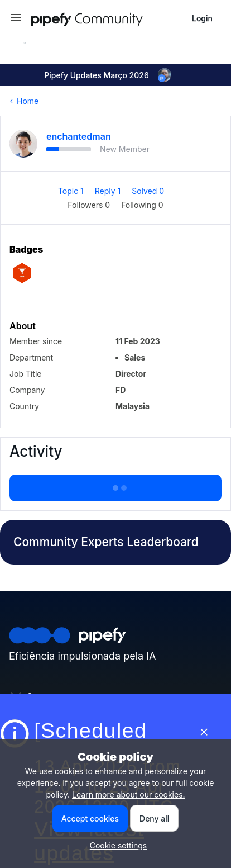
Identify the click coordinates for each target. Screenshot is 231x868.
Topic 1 (72, 191)
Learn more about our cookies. (129, 795)
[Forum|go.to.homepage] (107, 18)
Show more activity (116, 485)
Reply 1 (109, 191)
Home (28, 101)
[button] (16, 21)
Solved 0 (148, 191)
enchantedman (79, 136)
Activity (36, 451)
